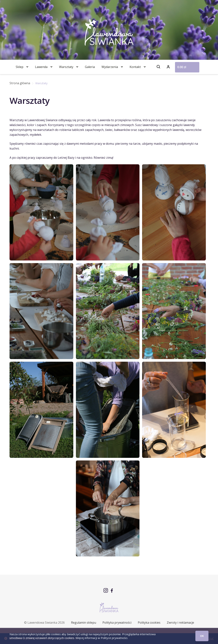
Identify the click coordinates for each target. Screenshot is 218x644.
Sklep (20, 67)
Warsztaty (66, 67)
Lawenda (41, 67)
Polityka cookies (149, 623)
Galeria (90, 67)
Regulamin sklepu (84, 623)
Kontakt (135, 67)
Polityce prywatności (114, 638)
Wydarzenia (110, 67)
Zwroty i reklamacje (180, 623)
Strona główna (20, 83)
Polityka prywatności (117, 623)
